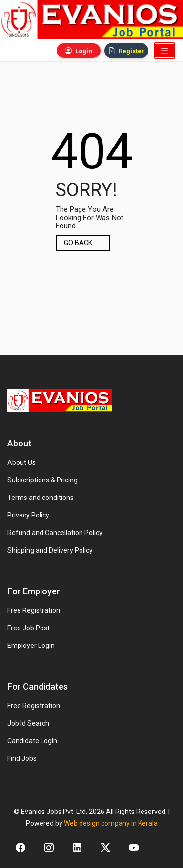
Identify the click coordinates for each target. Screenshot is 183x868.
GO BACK (78, 243)
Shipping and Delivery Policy (50, 550)
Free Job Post (29, 628)
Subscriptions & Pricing (42, 480)
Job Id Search (28, 723)
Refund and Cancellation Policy (55, 533)
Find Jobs (22, 758)
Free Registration (34, 610)
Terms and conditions (41, 498)
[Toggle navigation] (164, 51)
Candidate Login (32, 741)
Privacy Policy (28, 515)
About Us (21, 462)
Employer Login (31, 646)
